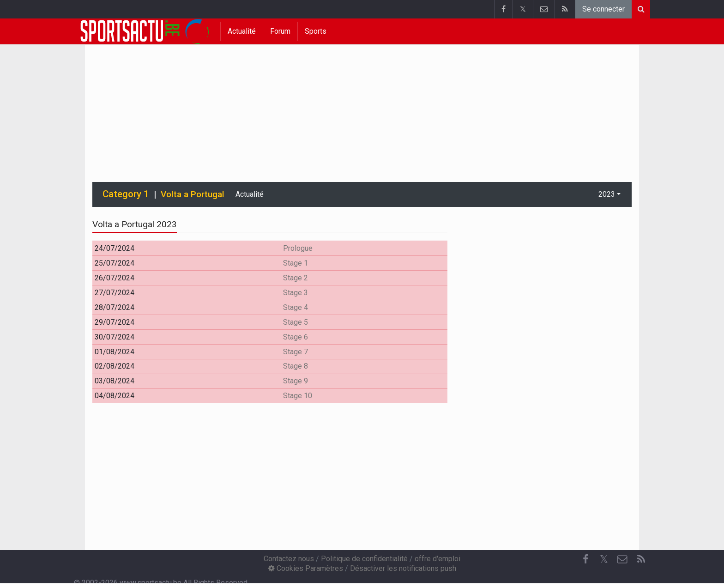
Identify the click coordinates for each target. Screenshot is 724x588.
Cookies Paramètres (306, 568)
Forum (280, 31)
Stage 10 (298, 396)
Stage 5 (296, 322)
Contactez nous (289, 559)
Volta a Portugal (193, 194)
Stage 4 (296, 307)
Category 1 (126, 194)
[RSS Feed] (641, 559)
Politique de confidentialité (364, 559)
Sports (316, 31)
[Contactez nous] (622, 559)
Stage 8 (296, 366)
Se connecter (603, 9)
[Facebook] (585, 559)
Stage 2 (296, 278)
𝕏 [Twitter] (604, 559)
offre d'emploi (437, 559)
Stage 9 (296, 381)
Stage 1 (296, 263)
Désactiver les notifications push (403, 568)
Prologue (298, 248)
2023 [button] (607, 194)
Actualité (242, 31)
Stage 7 (296, 352)
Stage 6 (296, 337)
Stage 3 (296, 293)
